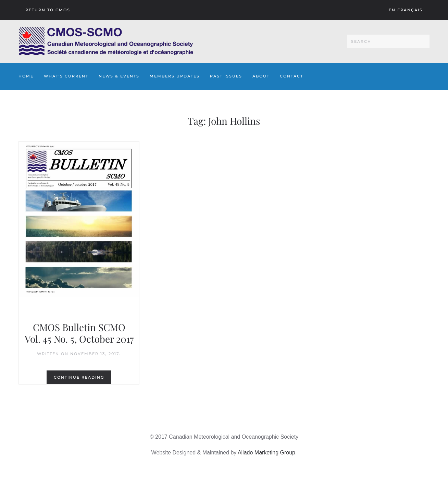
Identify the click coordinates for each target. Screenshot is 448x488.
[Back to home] (106, 41)
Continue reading (79, 377)
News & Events (119, 76)
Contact (291, 76)
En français (406, 10)
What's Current (66, 76)
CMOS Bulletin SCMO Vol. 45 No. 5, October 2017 (79, 333)
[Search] (388, 41)
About (261, 76)
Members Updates (175, 76)
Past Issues (226, 76)
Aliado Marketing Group (266, 453)
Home (26, 76)
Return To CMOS (48, 10)
